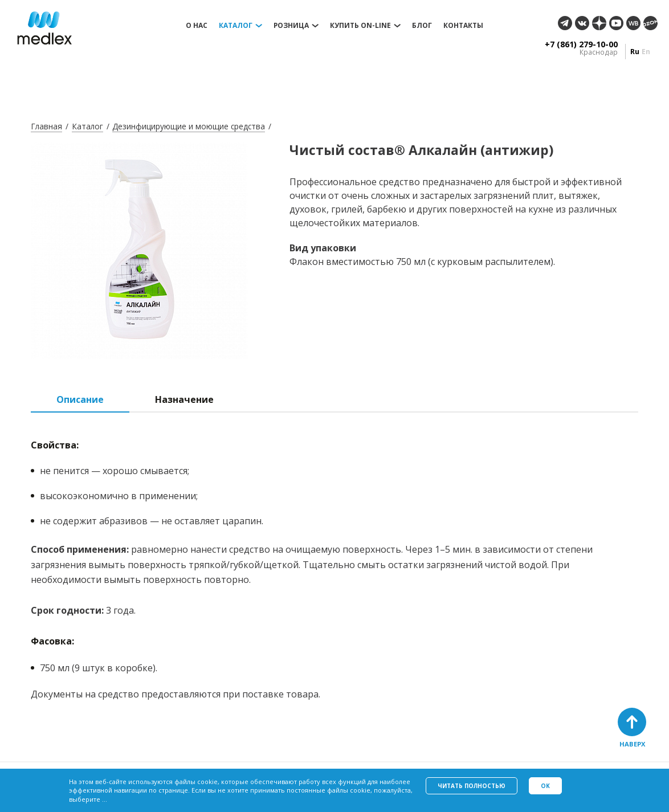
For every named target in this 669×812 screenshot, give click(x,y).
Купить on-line (360, 26)
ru (635, 52)
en (646, 52)
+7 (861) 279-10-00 (581, 44)
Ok (545, 786)
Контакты (463, 26)
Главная (46, 126)
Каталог (236, 26)
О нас (197, 26)
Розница (291, 26)
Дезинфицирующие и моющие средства (189, 126)
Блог (422, 26)
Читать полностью (472, 786)
